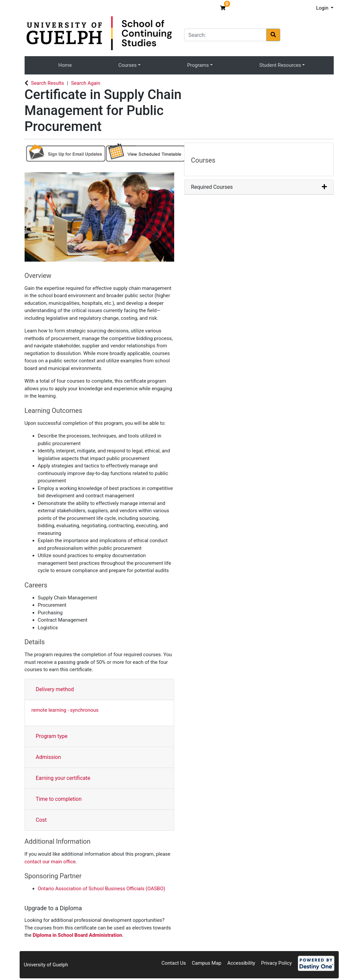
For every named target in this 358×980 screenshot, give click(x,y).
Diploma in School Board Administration (77, 935)
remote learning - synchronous (65, 710)
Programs (198, 65)
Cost (41, 820)
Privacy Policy (276, 963)
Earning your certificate (63, 778)
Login (323, 8)
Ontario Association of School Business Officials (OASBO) (102, 889)
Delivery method (55, 689)
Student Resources (280, 65)
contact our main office (50, 862)
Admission (49, 757)
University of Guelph (46, 965)
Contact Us (174, 963)
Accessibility (241, 963)
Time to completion (59, 799)
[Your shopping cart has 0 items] (224, 8)
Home (65, 65)
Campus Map (207, 963)
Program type (52, 736)
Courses (127, 65)
